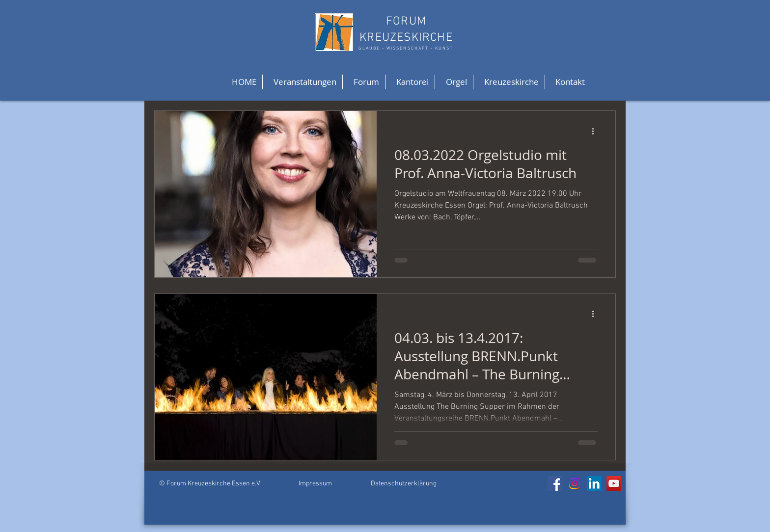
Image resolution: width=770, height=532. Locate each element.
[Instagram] (575, 483)
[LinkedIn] (594, 483)
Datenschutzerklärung (404, 484)
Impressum (315, 484)
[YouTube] (614, 483)
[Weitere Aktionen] (596, 131)
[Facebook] (555, 483)
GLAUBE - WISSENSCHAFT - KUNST (406, 48)
